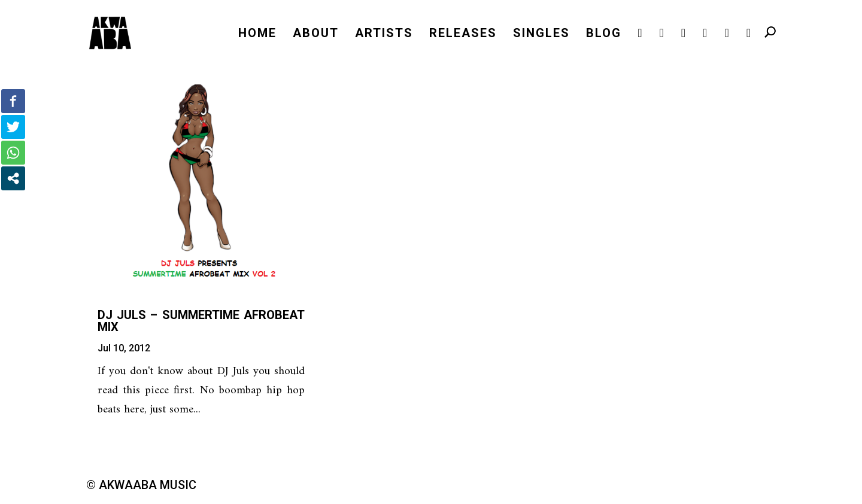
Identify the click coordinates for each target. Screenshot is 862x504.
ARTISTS (384, 34)
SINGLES (541, 34)
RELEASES (463, 34)
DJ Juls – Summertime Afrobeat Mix (201, 321)
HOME (257, 34)
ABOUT (316, 34)
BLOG (604, 34)
